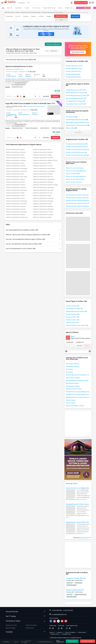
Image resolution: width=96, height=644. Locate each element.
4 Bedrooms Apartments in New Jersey (16, 177)
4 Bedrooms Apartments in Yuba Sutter (16, 204)
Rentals (18, 13)
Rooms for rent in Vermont (74, 182)
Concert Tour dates (31, 626)
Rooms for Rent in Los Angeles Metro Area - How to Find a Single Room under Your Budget (78, 488)
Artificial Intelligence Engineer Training (77, 381)
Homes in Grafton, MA (72, 315)
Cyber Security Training (73, 378)
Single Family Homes (49, 8)
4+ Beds (41, 17)
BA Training (69, 370)
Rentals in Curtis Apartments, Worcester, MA (78, 150)
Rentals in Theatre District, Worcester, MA (78, 147)
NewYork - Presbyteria (58, 129)
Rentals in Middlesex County (74, 69)
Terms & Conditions (70, 633)
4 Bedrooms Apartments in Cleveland (16, 161)
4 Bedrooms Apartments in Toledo (42, 204)
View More (46, 97)
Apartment (9, 17)
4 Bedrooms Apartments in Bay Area (43, 153)
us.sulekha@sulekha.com (59, 615)
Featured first (54, 51)
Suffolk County (19, 70)
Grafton (26, 17)
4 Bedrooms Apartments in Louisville (43, 212)
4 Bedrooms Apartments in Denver (15, 163)
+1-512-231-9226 (68, 611)
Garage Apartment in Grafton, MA (76, 90)
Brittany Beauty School (21, 125)
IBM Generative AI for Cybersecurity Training (78, 398)
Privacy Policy (82, 633)
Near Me (10, 8)
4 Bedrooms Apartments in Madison (16, 215)
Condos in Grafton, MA (72, 306)
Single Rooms (69, 8)
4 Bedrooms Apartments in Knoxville (16, 210)
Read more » (84, 500)
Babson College (71, 128)
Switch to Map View (53, 45)
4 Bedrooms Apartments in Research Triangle (45, 185)
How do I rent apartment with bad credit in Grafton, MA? (33, 244)
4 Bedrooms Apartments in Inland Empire (44, 169)
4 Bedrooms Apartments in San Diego (43, 191)
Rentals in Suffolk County (73, 77)
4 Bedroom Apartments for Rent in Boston (53, 13)
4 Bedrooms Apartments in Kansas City (16, 172)
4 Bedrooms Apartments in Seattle (15, 193)
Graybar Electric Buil (17, 87)
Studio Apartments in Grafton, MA (76, 104)
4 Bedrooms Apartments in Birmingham (16, 212)
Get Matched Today (46, 34)
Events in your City (11, 626)
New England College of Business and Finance (78, 123)
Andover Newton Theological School (77, 126)
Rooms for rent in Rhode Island (75, 180)
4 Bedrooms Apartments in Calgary (42, 155)
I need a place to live (83, 8)
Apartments (18, 8)
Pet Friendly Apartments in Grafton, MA (77, 96)
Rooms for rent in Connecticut (75, 168)
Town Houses (36, 8)
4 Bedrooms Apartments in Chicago (15, 158)
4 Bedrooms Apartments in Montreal (43, 174)
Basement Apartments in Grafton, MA (77, 326)
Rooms (60, 8)
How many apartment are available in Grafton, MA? (33, 230)
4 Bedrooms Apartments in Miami (15, 174)
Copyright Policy (66, 634)
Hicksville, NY (31, 107)
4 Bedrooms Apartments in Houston (43, 166)
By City (18, 17)
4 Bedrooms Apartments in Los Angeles (44, 172)
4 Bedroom (28, 77)
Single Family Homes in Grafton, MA (76, 312)
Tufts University (71, 117)
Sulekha (10, 3)
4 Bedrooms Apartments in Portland (15, 185)
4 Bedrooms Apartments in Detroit (42, 163)
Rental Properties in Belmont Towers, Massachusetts (78, 204)
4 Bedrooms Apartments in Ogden (42, 218)
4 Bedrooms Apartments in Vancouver (43, 199)
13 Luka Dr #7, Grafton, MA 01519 (76, 579)
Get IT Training (25, 617)
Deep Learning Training (73, 386)
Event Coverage (10, 628)
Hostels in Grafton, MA (72, 320)
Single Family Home (24, 115)
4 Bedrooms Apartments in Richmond (16, 188)
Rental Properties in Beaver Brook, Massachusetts (78, 198)
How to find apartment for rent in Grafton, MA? (33, 249)
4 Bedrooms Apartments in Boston (15, 155)
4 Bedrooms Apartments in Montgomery (17, 218)
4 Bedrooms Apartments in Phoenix (15, 182)
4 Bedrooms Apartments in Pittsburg (43, 182)
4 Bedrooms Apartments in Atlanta (15, 150)
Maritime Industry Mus (31, 129)
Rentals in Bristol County (73, 75)
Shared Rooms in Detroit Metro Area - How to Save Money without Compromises (78, 523)
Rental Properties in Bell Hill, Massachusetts (78, 201)
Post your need (72, 641)
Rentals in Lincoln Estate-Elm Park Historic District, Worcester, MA (78, 156)
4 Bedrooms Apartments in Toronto (15, 199)
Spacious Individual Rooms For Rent (19, 67)
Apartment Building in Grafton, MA (76, 99)
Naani (73, 337)
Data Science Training (72, 364)
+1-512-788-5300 (57, 611)
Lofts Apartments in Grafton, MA (76, 102)
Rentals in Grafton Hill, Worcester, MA (77, 144)
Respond (55, 97)
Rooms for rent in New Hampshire (76, 177)
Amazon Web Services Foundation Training (78, 375)
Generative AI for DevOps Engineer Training (78, 395)
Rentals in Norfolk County (73, 72)
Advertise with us (55, 634)
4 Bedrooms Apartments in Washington (16, 201)
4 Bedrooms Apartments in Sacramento (44, 188)
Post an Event (30, 628)
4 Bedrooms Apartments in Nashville (16, 207)
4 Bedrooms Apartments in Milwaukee (43, 210)
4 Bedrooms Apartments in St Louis (43, 193)
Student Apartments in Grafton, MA (76, 93)
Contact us (60, 633)
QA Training (69, 372)
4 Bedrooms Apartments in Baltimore (16, 153)
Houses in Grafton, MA (72, 317)
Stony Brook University (21, 83)
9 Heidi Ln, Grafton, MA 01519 (75, 590)
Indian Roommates (9, 13)
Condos (27, 8)
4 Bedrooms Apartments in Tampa (42, 196)
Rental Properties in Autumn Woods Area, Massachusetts (78, 195)
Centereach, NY (10, 70)
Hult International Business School (77, 120)
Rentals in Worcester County (74, 66)
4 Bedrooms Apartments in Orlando (15, 180)
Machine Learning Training (74, 389)
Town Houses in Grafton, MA (74, 309)
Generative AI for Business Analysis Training (78, 392)
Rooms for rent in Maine (73, 174)
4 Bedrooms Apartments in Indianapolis (17, 169)
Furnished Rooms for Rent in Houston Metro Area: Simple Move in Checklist (78, 505)
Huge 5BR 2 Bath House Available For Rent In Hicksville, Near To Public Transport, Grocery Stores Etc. (31, 104)
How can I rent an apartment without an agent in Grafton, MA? (33, 240)
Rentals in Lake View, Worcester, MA (76, 153)
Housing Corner (72, 484)
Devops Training (71, 401)
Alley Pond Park (45, 129)
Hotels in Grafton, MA (72, 323)
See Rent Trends (78, 53)
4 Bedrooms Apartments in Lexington (43, 215)
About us (52, 633)
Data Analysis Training (72, 367)
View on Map (9, 108)
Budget (49, 17)
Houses (21, 77)
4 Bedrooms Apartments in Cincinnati (43, 158)
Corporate (25, 632)
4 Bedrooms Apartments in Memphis (43, 207)
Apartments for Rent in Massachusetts (31, 13)
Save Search (75, 17)
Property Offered (11, 77)
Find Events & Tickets (25, 621)
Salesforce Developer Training (75, 406)
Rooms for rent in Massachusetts (76, 171)
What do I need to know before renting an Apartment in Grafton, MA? (33, 235)
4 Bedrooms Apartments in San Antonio (17, 191)
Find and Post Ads (25, 612)
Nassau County (40, 107)
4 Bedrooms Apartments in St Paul (15, 196)
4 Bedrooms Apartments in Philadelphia (44, 180)
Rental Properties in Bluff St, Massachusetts (78, 207)
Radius (33, 17)
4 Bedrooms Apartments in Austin (42, 150)
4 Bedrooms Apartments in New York (43, 177)
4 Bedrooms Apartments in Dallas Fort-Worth (45, 161)
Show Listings (61, 16)
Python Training (70, 403)
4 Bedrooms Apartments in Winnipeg (43, 201)
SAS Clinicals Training (72, 384)
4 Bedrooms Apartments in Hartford (16, 166)
